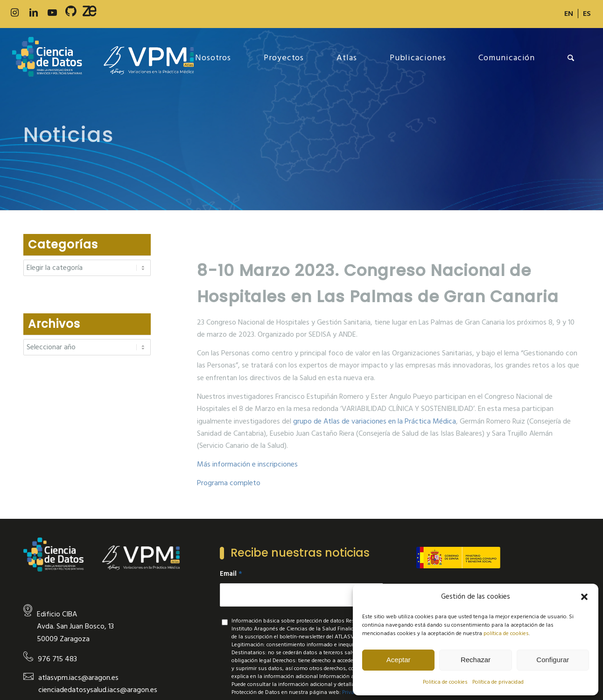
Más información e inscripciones (247, 464)
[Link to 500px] (71, 13)
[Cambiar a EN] (569, 14)
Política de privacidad (498, 682)
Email (231, 574)
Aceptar (399, 660)
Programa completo (229, 483)
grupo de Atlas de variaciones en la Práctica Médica (375, 421)
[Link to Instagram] (15, 13)
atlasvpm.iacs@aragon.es (78, 678)
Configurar (553, 660)
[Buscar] (571, 58)
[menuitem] (569, 14)
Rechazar (476, 660)
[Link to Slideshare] (90, 13)
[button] (584, 597)
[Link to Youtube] (52, 13)
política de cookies (506, 633)
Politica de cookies (445, 682)
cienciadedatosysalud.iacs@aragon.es (98, 690)
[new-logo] (103, 58)
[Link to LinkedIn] (34, 13)
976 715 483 (57, 659)
